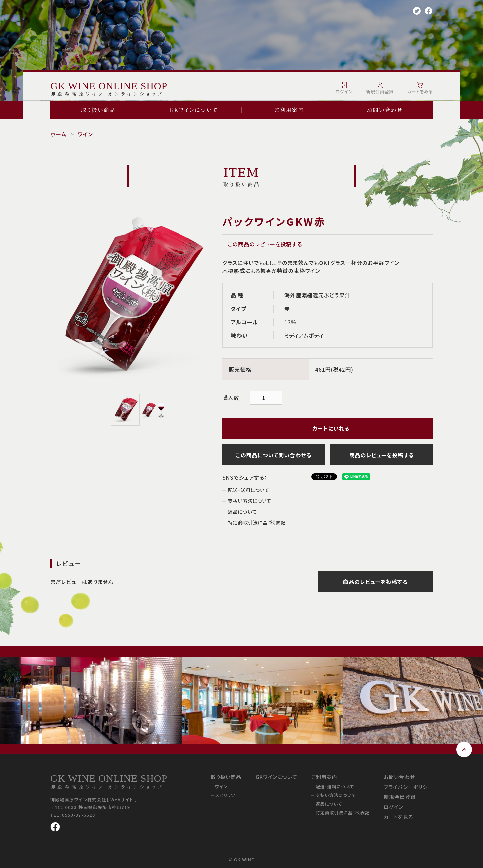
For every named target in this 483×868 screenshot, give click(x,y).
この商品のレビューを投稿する (265, 244)
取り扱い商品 (98, 110)
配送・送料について (249, 490)
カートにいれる (328, 428)
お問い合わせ (385, 110)
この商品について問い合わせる (274, 455)
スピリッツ (225, 795)
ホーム (58, 134)
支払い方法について (250, 501)
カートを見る (398, 817)
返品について (242, 512)
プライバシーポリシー (408, 787)
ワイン (85, 134)
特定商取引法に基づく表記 (257, 522)
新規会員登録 (400, 797)
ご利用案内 (289, 110)
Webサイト (122, 799)
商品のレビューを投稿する (382, 455)
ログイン (393, 807)
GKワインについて (194, 110)
